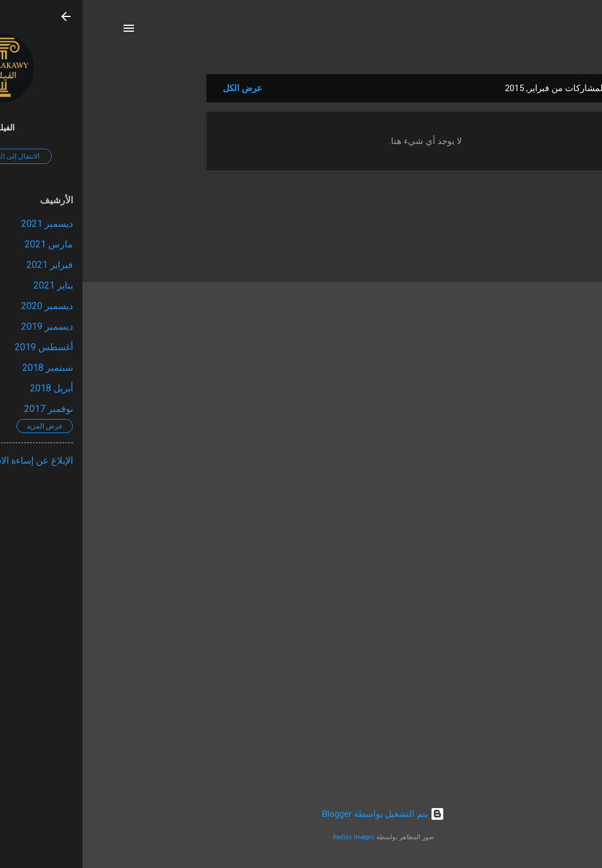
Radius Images (271, 837)
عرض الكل (160, 88)
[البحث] (556, 32)
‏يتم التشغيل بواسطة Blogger (301, 814)
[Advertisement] (77, 250)
